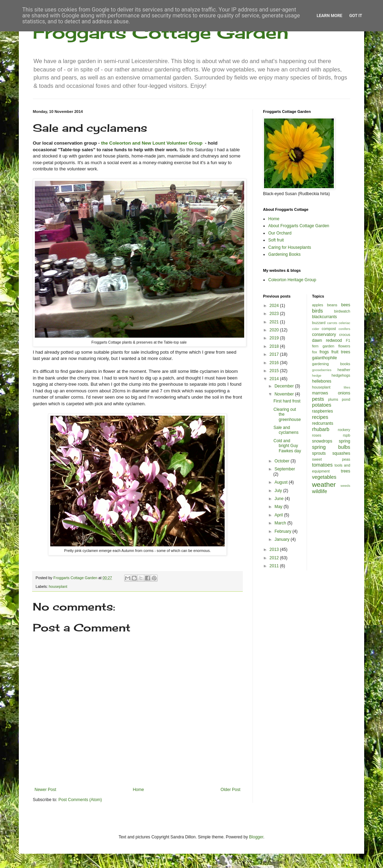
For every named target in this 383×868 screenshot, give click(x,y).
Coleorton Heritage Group (292, 280)
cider (316, 329)
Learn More (330, 16)
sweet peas (331, 459)
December (285, 386)
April (279, 515)
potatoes (322, 405)
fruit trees (341, 352)
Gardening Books (284, 254)
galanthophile (325, 358)
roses (317, 435)
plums (333, 399)
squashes (341, 453)
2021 (275, 322)
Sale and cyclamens (286, 430)
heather (344, 370)
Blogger (256, 837)
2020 (275, 330)
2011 (275, 566)
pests (318, 399)
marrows (320, 393)
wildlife (320, 491)
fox (315, 352)
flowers (344, 346)
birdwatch (342, 311)
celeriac (344, 323)
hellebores (322, 381)
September (285, 469)
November (285, 394)
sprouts (319, 453)
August (282, 482)
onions (344, 393)
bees (346, 305)
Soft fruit (276, 240)
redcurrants (323, 423)
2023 (275, 314)
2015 (275, 371)
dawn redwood (327, 340)
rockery (344, 430)
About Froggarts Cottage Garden (299, 226)
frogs (324, 352)
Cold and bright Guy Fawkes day (287, 446)
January (283, 539)
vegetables (324, 477)
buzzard (319, 323)
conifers (344, 329)
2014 (275, 379)
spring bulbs (331, 447)
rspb (347, 435)
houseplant (58, 586)
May (279, 507)
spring (344, 441)
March (281, 523)
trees (346, 471)
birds (318, 311)
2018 (275, 346)
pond (346, 399)
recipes (320, 417)
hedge (317, 375)
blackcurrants (325, 317)
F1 (348, 340)
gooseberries (322, 370)
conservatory (324, 335)
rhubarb (321, 429)
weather (324, 485)
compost (329, 329)
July (279, 491)
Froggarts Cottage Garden (161, 32)
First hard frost (287, 401)
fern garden (323, 346)
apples (318, 305)
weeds (345, 486)
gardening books (331, 364)
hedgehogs (341, 375)
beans (332, 305)
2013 (275, 550)
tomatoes (322, 465)
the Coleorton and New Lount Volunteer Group (152, 143)
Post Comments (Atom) (80, 800)
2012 (275, 558)
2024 (275, 306)
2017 (275, 354)
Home (138, 790)
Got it (356, 16)
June (280, 499)
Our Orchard (280, 233)
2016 (275, 363)
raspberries (323, 411)
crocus (345, 335)
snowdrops (322, 441)
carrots (332, 323)
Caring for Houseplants (290, 247)
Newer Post (45, 790)
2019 (275, 338)
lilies (347, 387)
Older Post (230, 790)
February (283, 531)
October (283, 461)
